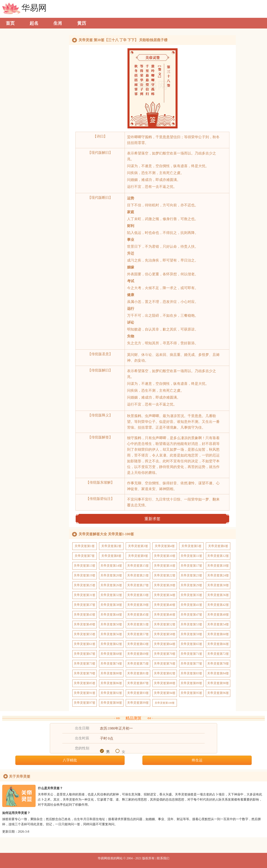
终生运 (197, 760)
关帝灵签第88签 (165, 683)
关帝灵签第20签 (111, 575)
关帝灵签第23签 (191, 575)
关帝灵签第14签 (111, 566)
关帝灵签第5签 (191, 546)
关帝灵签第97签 (85, 703)
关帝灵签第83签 (191, 673)
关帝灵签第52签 (165, 624)
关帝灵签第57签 (138, 634)
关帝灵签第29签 (191, 585)
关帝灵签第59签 (191, 634)
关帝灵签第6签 (218, 546)
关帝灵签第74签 (111, 664)
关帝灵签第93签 (138, 693)
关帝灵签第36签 (218, 595)
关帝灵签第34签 (165, 595)
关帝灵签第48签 (218, 615)
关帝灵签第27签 (138, 585)
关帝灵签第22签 (165, 575)
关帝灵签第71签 (191, 654)
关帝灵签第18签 (218, 566)
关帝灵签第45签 (138, 615)
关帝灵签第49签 (85, 624)
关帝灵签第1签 (85, 546)
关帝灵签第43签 (85, 615)
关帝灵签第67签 (85, 654)
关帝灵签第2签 (111, 546)
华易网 (34, 9)
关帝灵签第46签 (165, 615)
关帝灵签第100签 (165, 703)
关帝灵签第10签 (165, 556)
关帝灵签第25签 (85, 585)
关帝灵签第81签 (138, 673)
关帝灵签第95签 (191, 693)
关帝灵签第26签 (111, 585)
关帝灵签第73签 (85, 664)
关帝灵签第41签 (191, 605)
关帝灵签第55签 (85, 634)
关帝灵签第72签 (218, 654)
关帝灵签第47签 (191, 615)
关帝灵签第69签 (138, 654)
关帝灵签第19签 (85, 575)
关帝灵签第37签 (85, 605)
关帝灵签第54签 (218, 624)
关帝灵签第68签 (111, 654)
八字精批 (70, 760)
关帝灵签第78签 (218, 664)
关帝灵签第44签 (111, 615)
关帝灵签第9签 (138, 556)
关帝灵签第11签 (191, 556)
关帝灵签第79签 (85, 673)
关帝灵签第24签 (218, 575)
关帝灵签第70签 (165, 654)
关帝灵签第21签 (138, 575)
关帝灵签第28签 (165, 585)
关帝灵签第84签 (218, 673)
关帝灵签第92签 (111, 693)
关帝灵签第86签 (111, 683)
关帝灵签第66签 (218, 644)
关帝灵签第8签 (111, 556)
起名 (34, 23)
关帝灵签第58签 (165, 634)
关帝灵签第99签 (138, 703)
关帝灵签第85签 (85, 683)
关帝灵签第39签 (138, 605)
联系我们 (163, 858)
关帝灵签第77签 (191, 664)
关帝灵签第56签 (111, 634)
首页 (10, 23)
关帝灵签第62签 (111, 644)
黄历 (82, 23)
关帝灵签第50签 (111, 624)
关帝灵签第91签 (85, 693)
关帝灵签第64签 (165, 644)
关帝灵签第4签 (165, 546)
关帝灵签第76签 (165, 664)
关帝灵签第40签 (165, 605)
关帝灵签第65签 (191, 644)
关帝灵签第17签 (191, 566)
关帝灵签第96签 (218, 693)
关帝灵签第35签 (191, 595)
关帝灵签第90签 (218, 683)
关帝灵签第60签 (218, 634)
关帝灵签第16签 (165, 566)
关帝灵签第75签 (138, 664)
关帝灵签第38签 (111, 605)
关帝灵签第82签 (165, 673)
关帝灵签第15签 (138, 566)
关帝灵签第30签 (218, 585)
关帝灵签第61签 (85, 644)
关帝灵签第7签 (85, 556)
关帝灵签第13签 (85, 566)
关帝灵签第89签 (191, 683)
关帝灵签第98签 (111, 703)
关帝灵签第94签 (165, 693)
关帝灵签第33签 (138, 595)
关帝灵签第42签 (218, 605)
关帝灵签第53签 (191, 624)
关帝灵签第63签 (138, 644)
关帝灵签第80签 (111, 673)
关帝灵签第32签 (111, 595)
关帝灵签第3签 (138, 546)
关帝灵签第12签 (218, 556)
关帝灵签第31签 (85, 595)
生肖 (58, 23)
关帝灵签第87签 (138, 683)
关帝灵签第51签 (138, 624)
